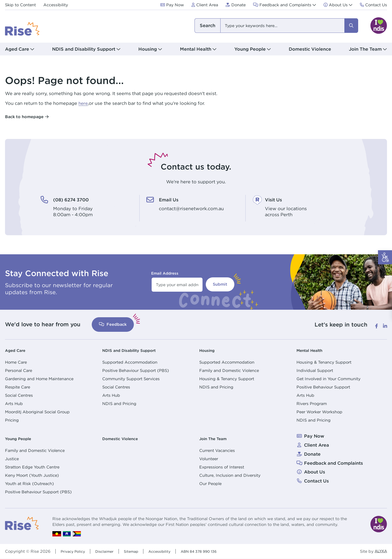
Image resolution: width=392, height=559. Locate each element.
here (83, 103)
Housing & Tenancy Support (227, 379)
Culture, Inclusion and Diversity (230, 475)
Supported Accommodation (130, 362)
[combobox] (276, 26)
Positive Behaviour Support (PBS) (136, 370)
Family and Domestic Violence (229, 370)
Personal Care (19, 370)
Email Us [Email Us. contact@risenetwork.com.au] (171, 199)
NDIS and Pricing (119, 404)
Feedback (113, 324)
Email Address (165, 273)
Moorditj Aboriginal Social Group (37, 412)
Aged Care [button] (17, 49)
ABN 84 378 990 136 (211, 551)
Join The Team (216, 438)
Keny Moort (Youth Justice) (32, 475)
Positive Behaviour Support (323, 387)
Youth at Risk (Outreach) (29, 484)
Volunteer (209, 459)
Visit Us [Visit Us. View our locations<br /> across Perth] (275, 199)
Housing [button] (148, 49)
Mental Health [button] (196, 49)
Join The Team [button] (365, 49)
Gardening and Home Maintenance (39, 379)
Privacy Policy (74, 551)
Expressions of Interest (222, 467)
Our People (210, 484)
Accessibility (167, 551)
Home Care (16, 362)
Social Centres (19, 395)
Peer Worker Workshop (319, 412)
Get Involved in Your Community (328, 379)
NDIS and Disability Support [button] (84, 49)
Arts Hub (14, 404)
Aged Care (17, 350)
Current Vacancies (217, 450)
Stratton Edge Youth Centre (32, 467)
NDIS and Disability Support (134, 350)
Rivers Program (312, 404)
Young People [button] (250, 49)
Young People (21, 438)
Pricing (12, 420)
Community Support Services (131, 379)
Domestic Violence (310, 49)
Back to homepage (24, 117)
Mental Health (312, 350)
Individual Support (315, 370)
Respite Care (18, 387)
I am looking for (207, 26)
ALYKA (380, 551)
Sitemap (137, 551)
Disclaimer (108, 551)
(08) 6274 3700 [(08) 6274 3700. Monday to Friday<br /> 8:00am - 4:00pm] (75, 199)
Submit (220, 284)
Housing (209, 350)
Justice (12, 459)
